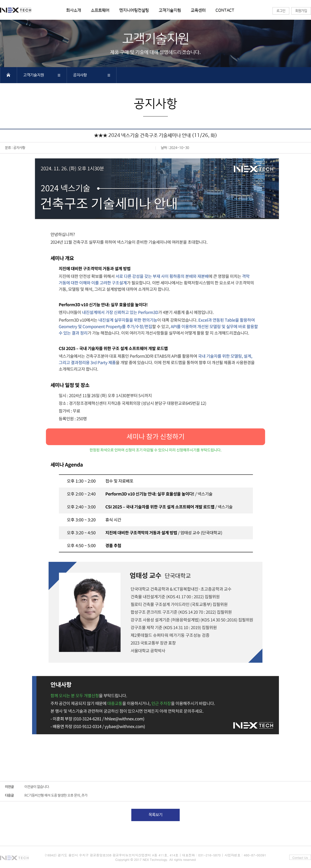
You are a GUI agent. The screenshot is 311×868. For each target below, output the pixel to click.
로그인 (281, 11)
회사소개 (74, 10)
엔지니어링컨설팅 (134, 10)
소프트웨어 (100, 10)
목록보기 (155, 815)
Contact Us (300, 858)
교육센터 (198, 10)
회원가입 (301, 11)
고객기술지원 (170, 10)
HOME (8, 75)
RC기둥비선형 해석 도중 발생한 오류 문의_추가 (56, 795)
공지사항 (80, 75)
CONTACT (225, 10)
